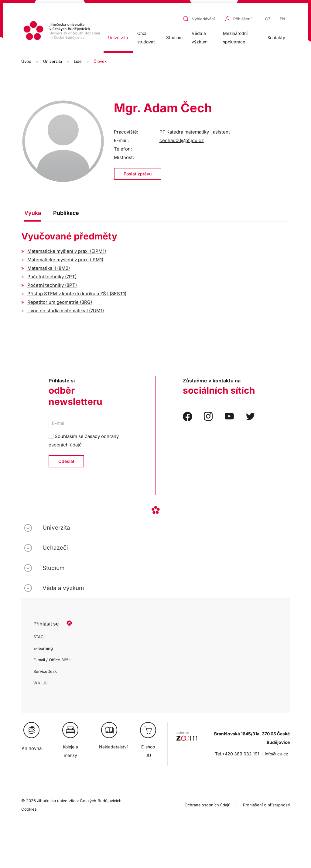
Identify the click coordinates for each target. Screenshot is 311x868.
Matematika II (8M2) (49, 268)
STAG (39, 637)
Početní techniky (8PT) (52, 285)
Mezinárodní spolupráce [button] (235, 37)
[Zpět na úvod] (62, 31)
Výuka (33, 213)
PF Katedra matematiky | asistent (195, 132)
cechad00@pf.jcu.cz (182, 140)
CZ (268, 19)
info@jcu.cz (277, 754)
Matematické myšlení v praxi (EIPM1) (67, 251)
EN (282, 19)
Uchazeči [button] (55, 548)
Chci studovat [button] (146, 37)
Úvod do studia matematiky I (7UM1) (66, 311)
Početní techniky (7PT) (52, 277)
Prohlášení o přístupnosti (266, 805)
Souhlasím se (84, 441)
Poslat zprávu (138, 174)
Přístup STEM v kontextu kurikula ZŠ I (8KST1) (77, 294)
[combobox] (203, 19)
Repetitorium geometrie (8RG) (60, 302)
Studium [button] (174, 37)
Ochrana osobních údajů (208, 805)
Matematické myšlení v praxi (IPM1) (65, 260)
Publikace (66, 213)
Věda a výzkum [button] (200, 37)
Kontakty (276, 37)
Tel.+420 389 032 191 (237, 754)
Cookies (29, 809)
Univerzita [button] (118, 37)
